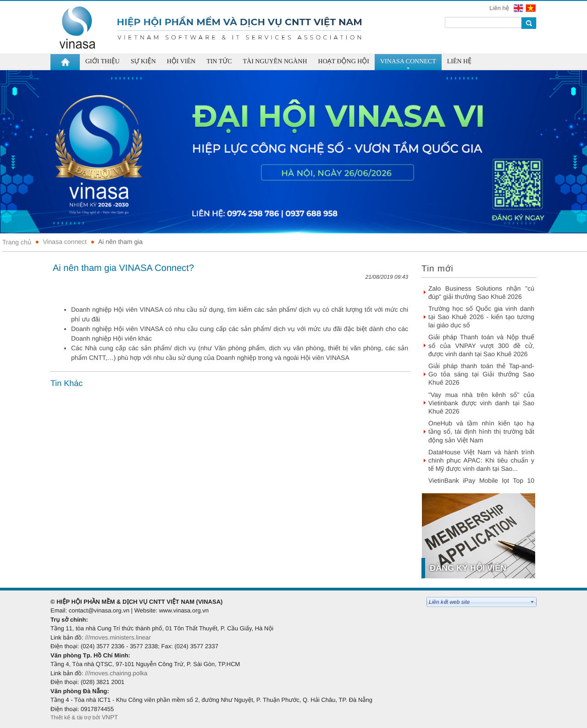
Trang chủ (17, 242)
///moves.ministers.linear (118, 637)
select (532, 602)
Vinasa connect (64, 242)
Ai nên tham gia (120, 242)
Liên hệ (500, 8)
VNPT (111, 717)
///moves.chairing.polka (116, 673)
